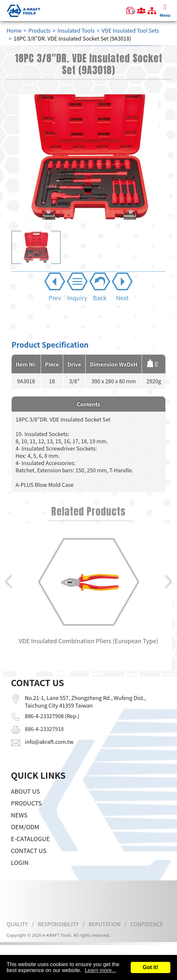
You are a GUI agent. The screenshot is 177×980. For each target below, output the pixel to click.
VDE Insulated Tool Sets (130, 30)
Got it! (150, 967)
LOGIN (20, 880)
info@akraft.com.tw (49, 724)
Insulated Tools (76, 30)
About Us (25, 808)
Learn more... (100, 970)
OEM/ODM (25, 844)
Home (14, 30)
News (19, 832)
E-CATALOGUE (30, 856)
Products (40, 30)
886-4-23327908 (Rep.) (52, 698)
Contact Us (29, 868)
